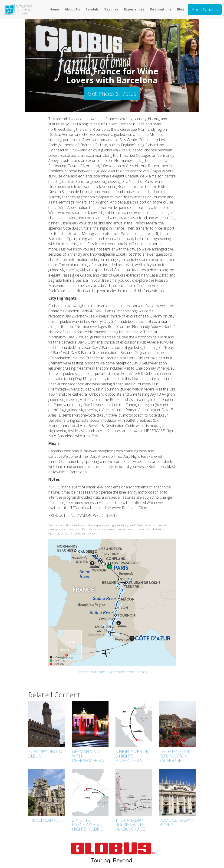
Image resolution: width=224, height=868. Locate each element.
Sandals (92, 9)
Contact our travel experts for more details (112, 672)
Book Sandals (205, 10)
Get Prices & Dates (112, 93)
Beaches (111, 9)
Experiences (134, 9)
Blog (181, 9)
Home (54, 9)
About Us (72, 9)
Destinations (161, 9)
